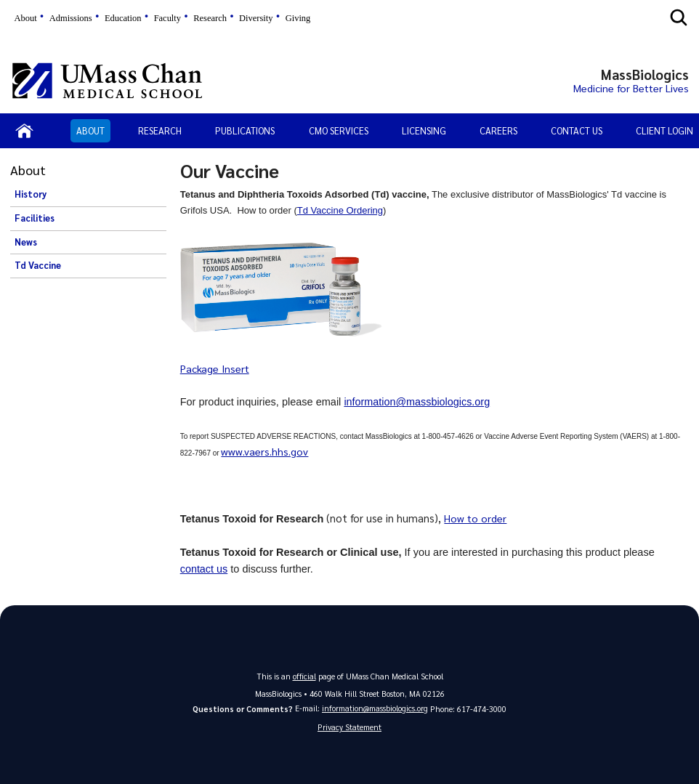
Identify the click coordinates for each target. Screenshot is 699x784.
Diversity (256, 18)
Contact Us (577, 130)
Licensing (424, 130)
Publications (245, 130)
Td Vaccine (38, 265)
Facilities (35, 218)
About (25, 18)
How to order (476, 518)
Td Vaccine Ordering (340, 210)
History (31, 194)
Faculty (167, 18)
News (26, 242)
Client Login (664, 130)
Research (210, 18)
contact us (204, 568)
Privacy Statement (349, 727)
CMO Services (339, 130)
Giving (298, 18)
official (304, 675)
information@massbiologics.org (417, 402)
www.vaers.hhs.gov (264, 451)
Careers (498, 130)
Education (123, 18)
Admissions (71, 18)
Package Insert (215, 368)
